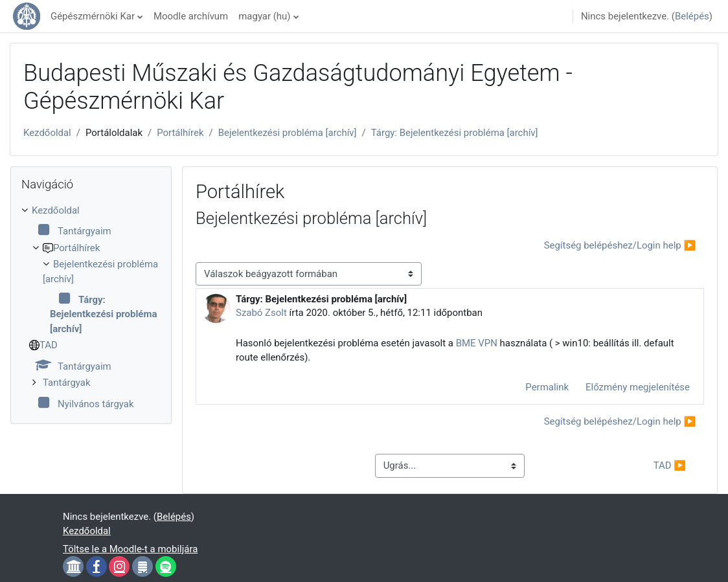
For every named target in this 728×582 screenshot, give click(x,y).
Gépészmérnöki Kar (93, 16)
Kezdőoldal (47, 133)
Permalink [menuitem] (547, 387)
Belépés (692, 16)
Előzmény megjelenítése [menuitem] (638, 387)
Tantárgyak (67, 383)
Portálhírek (180, 133)
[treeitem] (91, 307)
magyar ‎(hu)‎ (264, 16)
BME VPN (477, 343)
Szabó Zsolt (261, 313)
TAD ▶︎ (670, 465)
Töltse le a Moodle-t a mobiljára (130, 549)
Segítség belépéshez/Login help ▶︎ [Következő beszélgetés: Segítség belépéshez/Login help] (620, 245)
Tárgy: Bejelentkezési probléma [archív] (455, 133)
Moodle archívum (191, 16)
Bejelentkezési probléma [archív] (288, 133)
